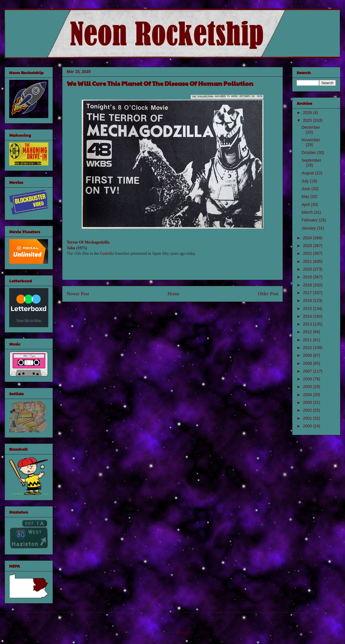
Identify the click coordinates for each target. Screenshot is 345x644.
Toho (71, 248)
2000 (308, 426)
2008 (308, 363)
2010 (308, 348)
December (311, 127)
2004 (308, 395)
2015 (308, 308)
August (308, 173)
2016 (308, 300)
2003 (308, 402)
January (309, 228)
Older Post (268, 294)
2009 (308, 355)
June (306, 189)
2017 (308, 293)
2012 (308, 332)
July (306, 181)
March (308, 212)
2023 (308, 246)
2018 (308, 285)
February (310, 220)
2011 (308, 340)
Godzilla (107, 253)
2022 (308, 253)
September (311, 160)
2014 (308, 316)
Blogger (182, 632)
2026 (308, 113)
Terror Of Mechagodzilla (88, 242)
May (306, 196)
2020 (308, 269)
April (306, 205)
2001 (308, 418)
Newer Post (78, 294)
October (309, 153)
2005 (308, 387)
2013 (308, 324)
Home (174, 294)
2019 (308, 277)
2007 (308, 371)
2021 (308, 261)
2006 (308, 379)
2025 (308, 120)
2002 (308, 410)
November (311, 140)
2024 (308, 238)
